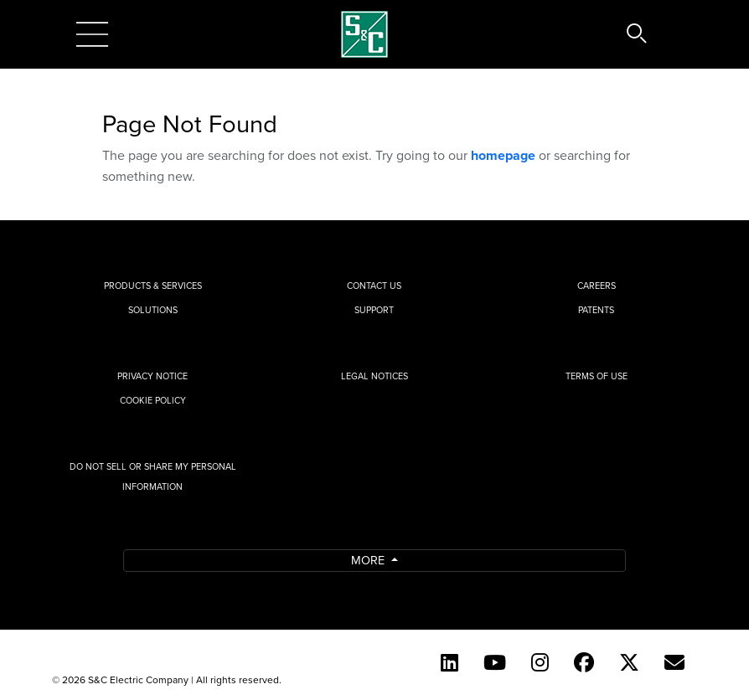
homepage (503, 155)
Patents (596, 310)
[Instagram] (540, 662)
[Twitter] (629, 662)
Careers (597, 286)
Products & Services (153, 286)
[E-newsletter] (674, 662)
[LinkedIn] (449, 662)
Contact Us (374, 286)
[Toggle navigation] (92, 34)
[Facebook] (584, 662)
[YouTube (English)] (495, 662)
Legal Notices (374, 376)
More (369, 560)
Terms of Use (597, 376)
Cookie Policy (153, 400)
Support (374, 310)
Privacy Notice (152, 376)
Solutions (153, 310)
